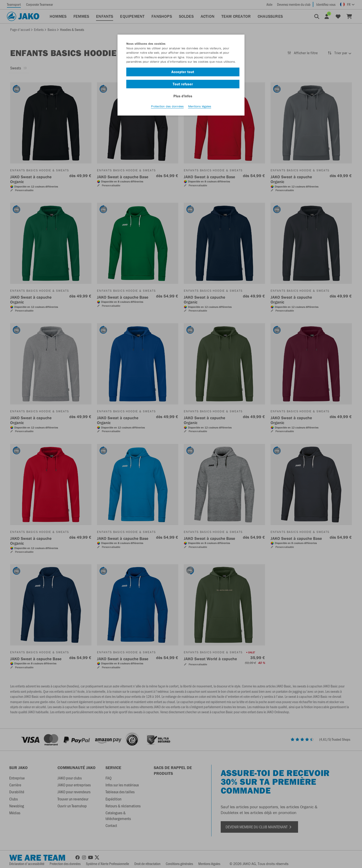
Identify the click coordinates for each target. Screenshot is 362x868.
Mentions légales (200, 106)
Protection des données (167, 106)
